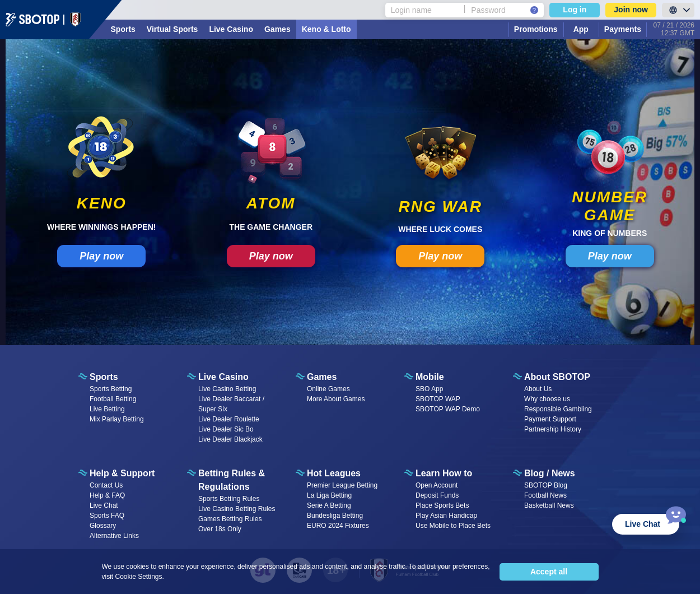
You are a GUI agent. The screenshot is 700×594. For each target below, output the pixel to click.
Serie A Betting (329, 505)
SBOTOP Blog (546, 485)
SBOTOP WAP (438, 399)
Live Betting (107, 409)
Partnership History (553, 429)
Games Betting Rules (230, 519)
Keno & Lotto (326, 29)
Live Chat (104, 505)
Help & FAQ (107, 495)
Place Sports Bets (442, 505)
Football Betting (113, 399)
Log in (575, 10)
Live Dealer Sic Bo (226, 429)
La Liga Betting (329, 495)
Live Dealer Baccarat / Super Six (231, 404)
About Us (538, 389)
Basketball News (549, 505)
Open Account (437, 485)
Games (277, 29)
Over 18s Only (220, 529)
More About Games (336, 399)
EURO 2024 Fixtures (338, 526)
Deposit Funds (437, 495)
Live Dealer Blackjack (230, 439)
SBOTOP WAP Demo (448, 409)
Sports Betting (111, 389)
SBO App (429, 389)
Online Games (328, 389)
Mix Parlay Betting (117, 419)
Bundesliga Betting (335, 516)
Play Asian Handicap (446, 516)
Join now (631, 10)
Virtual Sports (172, 29)
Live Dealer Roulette (229, 419)
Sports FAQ (107, 516)
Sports (123, 29)
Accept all (549, 572)
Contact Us (106, 485)
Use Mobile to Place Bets (453, 526)
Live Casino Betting (227, 389)
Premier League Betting (342, 485)
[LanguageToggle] (678, 10)
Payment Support (550, 419)
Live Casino (231, 29)
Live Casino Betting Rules (237, 509)
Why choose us (547, 399)
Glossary (103, 526)
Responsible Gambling (558, 409)
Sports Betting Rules (229, 499)
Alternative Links (114, 536)
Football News (545, 495)
